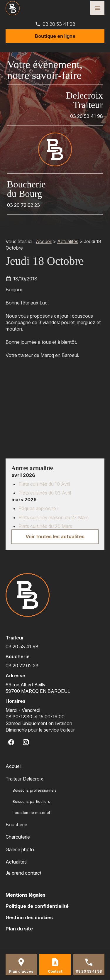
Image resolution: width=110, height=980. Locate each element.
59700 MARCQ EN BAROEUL (38, 688)
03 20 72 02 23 (23, 205)
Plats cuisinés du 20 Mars (45, 526)
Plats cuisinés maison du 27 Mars (54, 517)
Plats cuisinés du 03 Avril (45, 493)
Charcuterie (18, 837)
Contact (55, 971)
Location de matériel (31, 813)
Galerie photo (20, 849)
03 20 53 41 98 (59, 24)
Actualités (68, 241)
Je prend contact (23, 873)
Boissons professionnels (35, 790)
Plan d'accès (21, 971)
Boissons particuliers (31, 802)
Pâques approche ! (38, 508)
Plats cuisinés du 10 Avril (44, 484)
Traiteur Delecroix (24, 779)
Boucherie (16, 825)
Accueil (44, 241)
